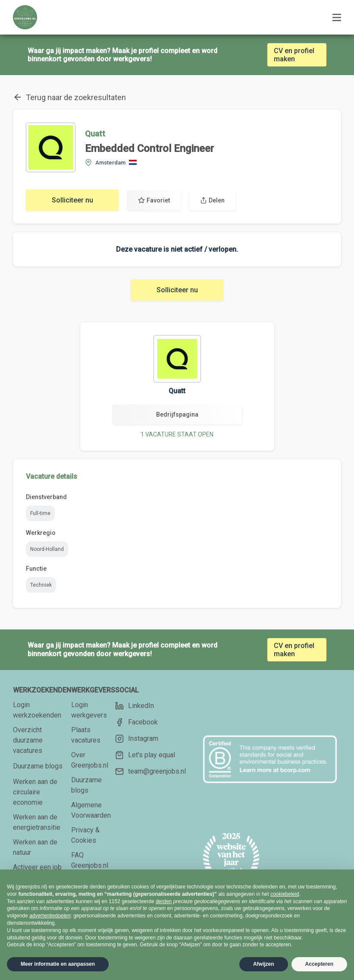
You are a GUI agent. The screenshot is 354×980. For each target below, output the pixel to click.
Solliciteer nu (72, 200)
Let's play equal (145, 755)
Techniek (41, 585)
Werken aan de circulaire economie (35, 792)
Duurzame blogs (38, 766)
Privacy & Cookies (85, 835)
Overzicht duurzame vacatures (28, 740)
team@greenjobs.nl (150, 771)
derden (164, 901)
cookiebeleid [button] (285, 894)
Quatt (95, 134)
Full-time (40, 513)
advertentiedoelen (50, 916)
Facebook (136, 722)
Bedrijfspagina (177, 414)
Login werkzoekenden (37, 710)
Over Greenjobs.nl (90, 760)
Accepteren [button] (319, 964)
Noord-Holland (47, 549)
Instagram (137, 739)
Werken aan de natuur (35, 847)
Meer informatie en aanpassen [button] (58, 964)
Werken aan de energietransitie (37, 822)
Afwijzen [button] (264, 964)
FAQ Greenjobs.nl (90, 860)
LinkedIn (135, 706)
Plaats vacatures (86, 735)
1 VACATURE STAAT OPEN (177, 434)
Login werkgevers (89, 710)
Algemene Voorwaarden (91, 810)
